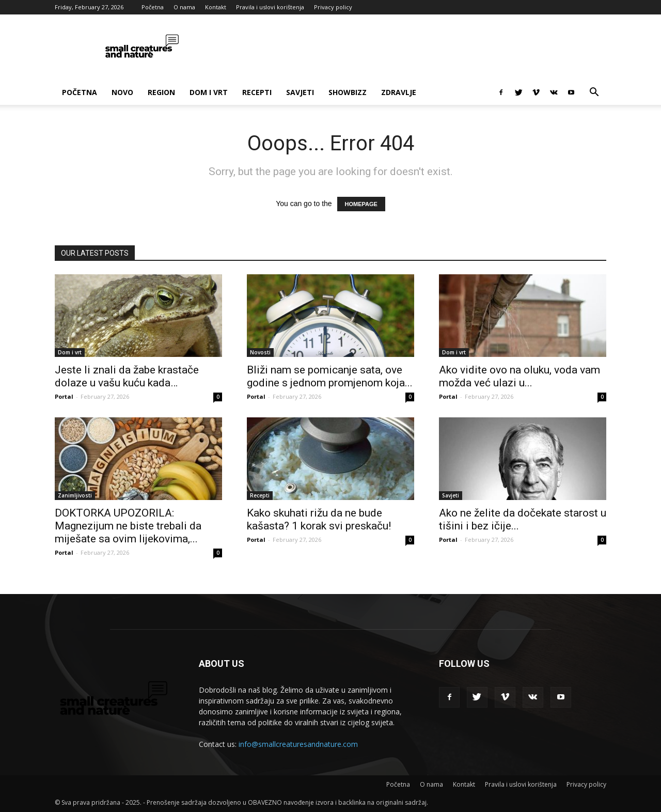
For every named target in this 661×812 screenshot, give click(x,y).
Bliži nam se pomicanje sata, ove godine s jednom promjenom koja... (330, 376)
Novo (122, 92)
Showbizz (348, 92)
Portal (64, 396)
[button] (594, 93)
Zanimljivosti (75, 495)
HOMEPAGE (361, 204)
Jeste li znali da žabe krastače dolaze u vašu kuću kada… (127, 376)
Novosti (260, 352)
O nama (184, 7)
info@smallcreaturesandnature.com (298, 744)
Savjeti (300, 92)
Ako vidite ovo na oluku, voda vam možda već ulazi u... (520, 376)
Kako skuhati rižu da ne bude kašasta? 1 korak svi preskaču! (319, 519)
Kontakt (216, 7)
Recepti (257, 92)
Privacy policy (333, 7)
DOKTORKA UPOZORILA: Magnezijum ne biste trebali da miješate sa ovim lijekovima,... (128, 526)
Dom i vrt (209, 92)
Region (161, 92)
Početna (153, 7)
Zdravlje (399, 92)
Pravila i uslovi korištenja (270, 7)
